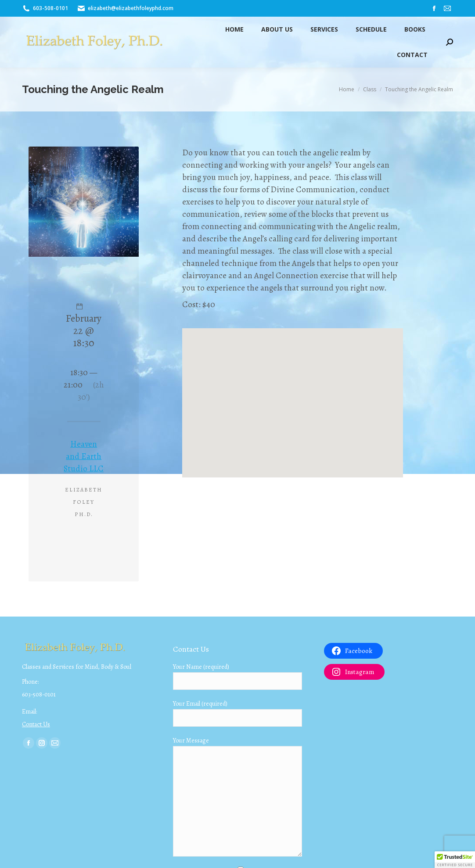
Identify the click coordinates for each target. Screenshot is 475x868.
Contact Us (36, 724)
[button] (455, 860)
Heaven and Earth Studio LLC (84, 456)
